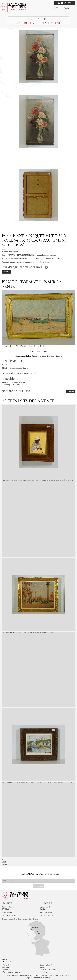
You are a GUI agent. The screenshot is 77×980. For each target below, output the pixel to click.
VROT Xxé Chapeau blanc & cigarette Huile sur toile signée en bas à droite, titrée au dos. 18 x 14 (38, 481)
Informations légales (40, 976)
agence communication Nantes (38, 978)
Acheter (6, 970)
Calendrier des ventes (49, 970)
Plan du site (53, 976)
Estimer (6, 968)
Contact (65, 3)
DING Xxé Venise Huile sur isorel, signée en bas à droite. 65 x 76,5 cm (28, 633)
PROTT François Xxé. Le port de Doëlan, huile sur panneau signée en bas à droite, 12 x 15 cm (37, 783)
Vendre (43, 968)
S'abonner (38, 886)
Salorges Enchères (47, 965)
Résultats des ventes (11, 972)
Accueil (6, 965)
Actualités (44, 972)
